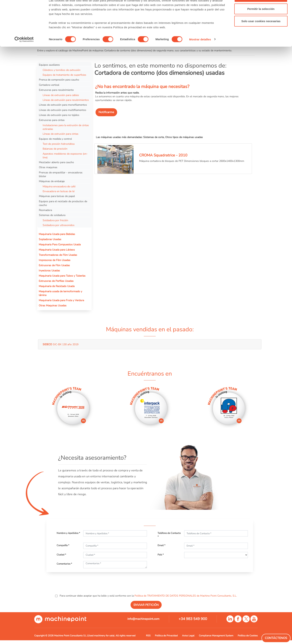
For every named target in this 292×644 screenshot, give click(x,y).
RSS (148, 636)
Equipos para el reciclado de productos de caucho (63, 203)
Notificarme (106, 112)
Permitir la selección (261, 22)
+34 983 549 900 (193, 619)
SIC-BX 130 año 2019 (61, 344)
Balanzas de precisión (55, 149)
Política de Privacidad (166, 636)
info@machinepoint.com (143, 619)
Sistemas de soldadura (52, 215)
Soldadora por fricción (55, 220)
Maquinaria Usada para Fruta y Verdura (61, 300)
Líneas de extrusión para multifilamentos (63, 110)
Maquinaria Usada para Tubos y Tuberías (62, 276)
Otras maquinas (48, 167)
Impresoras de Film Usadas (55, 260)
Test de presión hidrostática (59, 144)
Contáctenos (276, 638)
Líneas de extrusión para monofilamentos (63, 105)
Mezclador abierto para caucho (56, 162)
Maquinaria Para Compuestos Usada (60, 244)
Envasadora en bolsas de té (59, 191)
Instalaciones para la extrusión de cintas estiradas (66, 127)
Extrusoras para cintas (52, 120)
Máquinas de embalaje (52, 181)
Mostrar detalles (200, 52)
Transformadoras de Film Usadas (58, 255)
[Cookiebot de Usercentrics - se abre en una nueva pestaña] (24, 52)
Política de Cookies (248, 636)
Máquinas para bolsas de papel (57, 196)
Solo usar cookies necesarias (261, 34)
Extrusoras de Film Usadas (54, 265)
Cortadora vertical (49, 85)
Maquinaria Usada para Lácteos (57, 250)
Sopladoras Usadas (50, 239)
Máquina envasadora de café (59, 186)
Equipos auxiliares (49, 65)
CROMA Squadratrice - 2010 (163, 155)
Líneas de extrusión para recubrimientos (66, 100)
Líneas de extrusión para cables (61, 95)
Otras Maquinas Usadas (53, 305)
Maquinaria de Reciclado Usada (57, 286)
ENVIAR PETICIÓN (146, 605)
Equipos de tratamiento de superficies (64, 75)
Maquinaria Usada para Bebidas (57, 234)
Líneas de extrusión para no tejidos (59, 115)
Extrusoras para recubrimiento (56, 90)
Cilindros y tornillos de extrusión (62, 70)
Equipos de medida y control (55, 139)
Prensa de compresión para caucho (59, 80)
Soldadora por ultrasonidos (59, 225)
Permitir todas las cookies (261, 10)
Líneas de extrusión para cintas (61, 134)
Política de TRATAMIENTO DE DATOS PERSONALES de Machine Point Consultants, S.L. (186, 596)
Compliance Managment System (216, 636)
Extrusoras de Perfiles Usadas (56, 281)
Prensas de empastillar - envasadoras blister (61, 174)
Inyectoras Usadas (49, 270)
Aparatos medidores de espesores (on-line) (65, 156)
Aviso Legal (188, 636)
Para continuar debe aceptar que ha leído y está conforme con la (148, 596)
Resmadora (45, 210)
